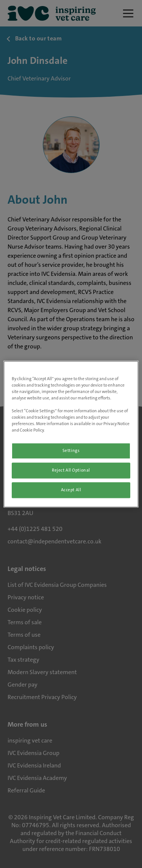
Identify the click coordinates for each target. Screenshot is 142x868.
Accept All (71, 490)
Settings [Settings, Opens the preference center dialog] (71, 451)
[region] (71, 434)
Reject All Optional (71, 470)
